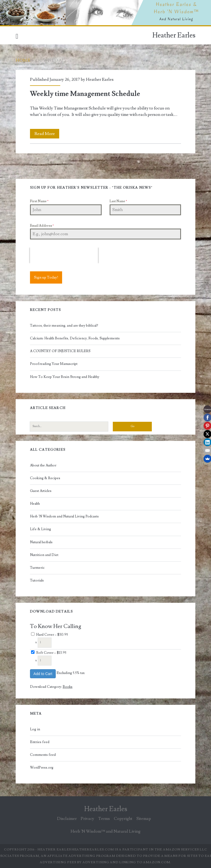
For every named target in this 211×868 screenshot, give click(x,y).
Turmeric (37, 568)
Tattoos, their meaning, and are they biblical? (64, 326)
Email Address (42, 226)
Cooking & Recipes (45, 478)
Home (23, 60)
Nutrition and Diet (44, 555)
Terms (104, 819)
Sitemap (144, 819)
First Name (39, 201)
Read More (47, 134)
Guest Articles (41, 491)
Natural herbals (41, 542)
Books (68, 687)
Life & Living (40, 529)
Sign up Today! (46, 277)
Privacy (87, 819)
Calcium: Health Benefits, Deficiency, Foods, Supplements (75, 338)
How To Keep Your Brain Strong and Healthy (65, 377)
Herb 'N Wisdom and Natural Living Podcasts (64, 516)
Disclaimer (67, 819)
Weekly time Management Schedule (85, 94)
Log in (35, 729)
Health (35, 504)
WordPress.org (42, 768)
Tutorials (37, 580)
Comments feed (43, 755)
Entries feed (40, 742)
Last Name (118, 201)
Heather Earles (174, 35)
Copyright (123, 819)
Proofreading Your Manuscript (54, 364)
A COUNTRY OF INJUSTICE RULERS (60, 351)
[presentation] (64, 255)
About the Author (43, 465)
